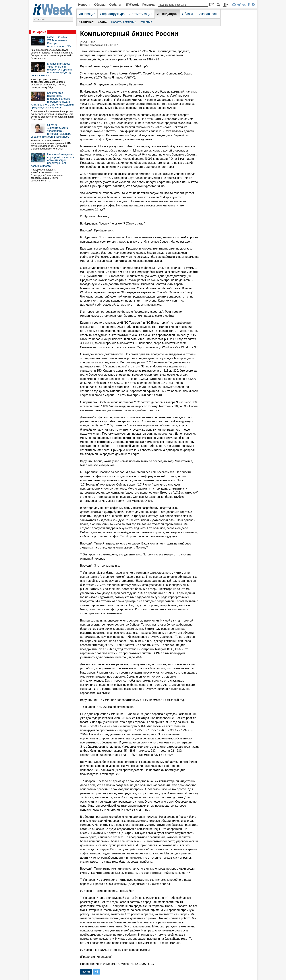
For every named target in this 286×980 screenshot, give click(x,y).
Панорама (39, 32)
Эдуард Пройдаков (92, 45)
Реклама (148, 5)
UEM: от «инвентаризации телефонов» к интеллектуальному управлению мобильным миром (51, 131)
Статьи (103, 22)
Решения (146, 22)
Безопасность (208, 14)
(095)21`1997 (88, 42)
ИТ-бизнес (39, 19)
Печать (86, 972)
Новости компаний (124, 22)
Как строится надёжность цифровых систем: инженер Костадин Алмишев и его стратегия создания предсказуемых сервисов (52, 100)
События (116, 5)
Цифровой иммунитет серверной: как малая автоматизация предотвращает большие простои (52, 160)
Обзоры (100, 5)
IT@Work (132, 5)
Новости (84, 5)
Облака (188, 14)
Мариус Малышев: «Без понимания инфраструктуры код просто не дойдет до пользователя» (52, 70)
